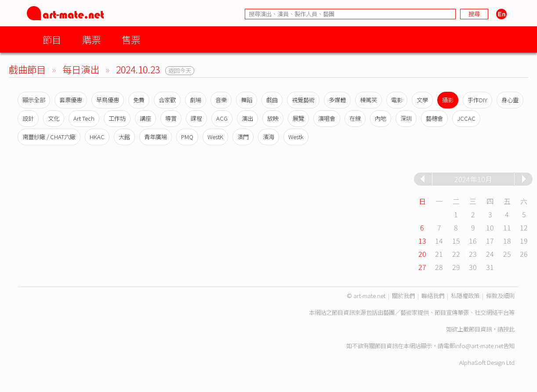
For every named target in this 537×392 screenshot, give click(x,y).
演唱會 (327, 118)
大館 (124, 137)
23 (473, 254)
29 (456, 267)
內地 (381, 118)
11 (507, 227)
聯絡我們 (433, 296)
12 (524, 227)
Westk (296, 137)
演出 (247, 118)
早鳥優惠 (108, 100)
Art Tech (84, 118)
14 (439, 241)
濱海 (268, 137)
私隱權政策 (465, 296)
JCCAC (466, 118)
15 (456, 241)
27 (422, 267)
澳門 (243, 137)
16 (473, 241)
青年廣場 (156, 137)
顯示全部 (34, 100)
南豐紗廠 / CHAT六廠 (49, 137)
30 (473, 267)
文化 (54, 118)
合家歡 (167, 100)
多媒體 (337, 100)
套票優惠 (71, 100)
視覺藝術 (303, 100)
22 (456, 254)
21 (439, 254)
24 (490, 254)
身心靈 (510, 100)
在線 (355, 118)
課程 (196, 118)
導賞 (171, 118)
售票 (131, 39)
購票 (91, 39)
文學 (422, 100)
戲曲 (272, 100)
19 (524, 241)
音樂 (221, 100)
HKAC (97, 137)
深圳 (406, 118)
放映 (273, 118)
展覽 (298, 118)
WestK (215, 137)
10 (490, 227)
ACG (222, 118)
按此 (509, 329)
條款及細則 (500, 296)
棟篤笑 (368, 100)
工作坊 (117, 118)
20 (422, 254)
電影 (397, 100)
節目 (52, 39)
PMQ (187, 137)
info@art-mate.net (479, 346)
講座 (145, 118)
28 (439, 267)
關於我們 (403, 296)
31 (490, 267)
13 (422, 241)
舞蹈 (247, 100)
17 (490, 241)
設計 (28, 118)
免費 (139, 100)
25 (507, 254)
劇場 (196, 100)
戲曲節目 (27, 69)
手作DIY (477, 100)
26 (524, 254)
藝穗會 (434, 118)
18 (507, 241)
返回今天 (180, 70)
